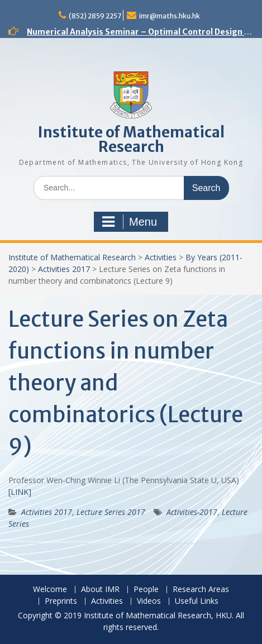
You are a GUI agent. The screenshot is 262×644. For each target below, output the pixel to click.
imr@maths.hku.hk (170, 16)
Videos (149, 601)
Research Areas (201, 590)
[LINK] (20, 492)
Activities (161, 257)
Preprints (61, 601)
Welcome (50, 590)
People (146, 590)
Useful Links (197, 601)
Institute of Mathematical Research (131, 139)
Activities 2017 (64, 269)
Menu (130, 222)
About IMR (100, 590)
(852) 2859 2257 (95, 16)
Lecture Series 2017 (111, 512)
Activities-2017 (192, 512)
